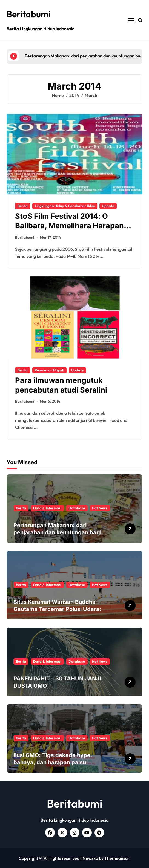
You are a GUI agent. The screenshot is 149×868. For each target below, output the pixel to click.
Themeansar (117, 858)
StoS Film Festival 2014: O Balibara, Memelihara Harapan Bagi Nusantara (69, 226)
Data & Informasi (47, 508)
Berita (23, 206)
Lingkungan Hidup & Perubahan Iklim (65, 206)
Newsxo (90, 858)
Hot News (100, 508)
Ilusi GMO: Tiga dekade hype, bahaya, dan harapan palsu (53, 759)
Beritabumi (29, 14)
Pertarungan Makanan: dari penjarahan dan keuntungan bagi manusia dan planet (57, 532)
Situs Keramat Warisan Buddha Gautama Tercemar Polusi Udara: (57, 605)
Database (77, 508)
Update (108, 206)
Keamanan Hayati (49, 370)
